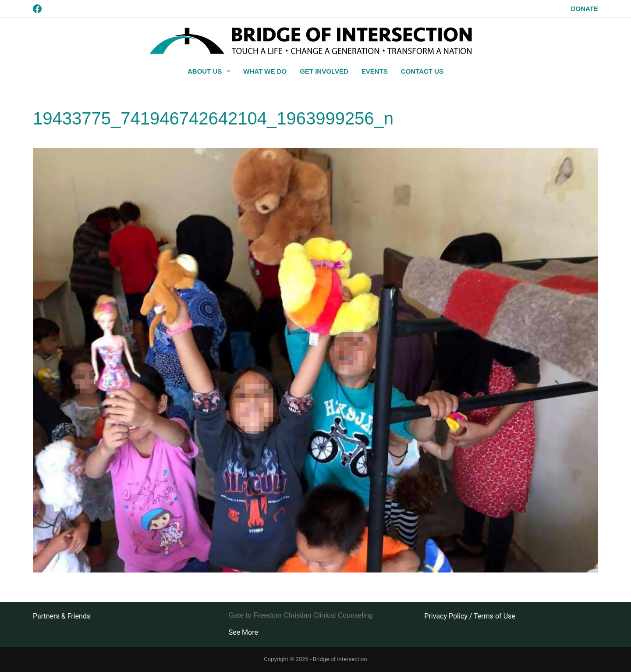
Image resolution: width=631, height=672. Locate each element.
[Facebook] (37, 9)
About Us (211, 71)
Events (375, 71)
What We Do (265, 71)
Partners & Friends (62, 616)
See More (243, 632)
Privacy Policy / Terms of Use (470, 616)
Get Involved (324, 71)
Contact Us (422, 71)
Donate (585, 9)
